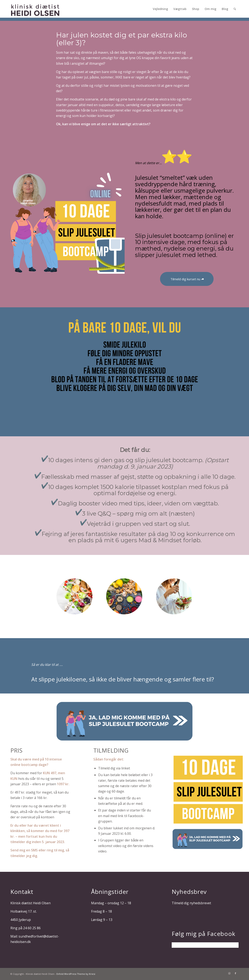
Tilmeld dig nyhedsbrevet (191, 903)
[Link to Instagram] (229, 973)
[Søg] (235, 9)
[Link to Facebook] (235, 973)
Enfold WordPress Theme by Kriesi (76, 974)
